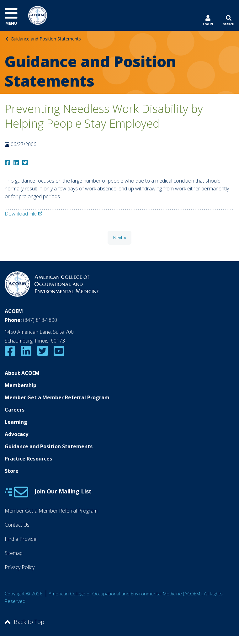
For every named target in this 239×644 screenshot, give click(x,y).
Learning (16, 422)
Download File (21, 214)
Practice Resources (28, 459)
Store (12, 471)
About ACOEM (22, 373)
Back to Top (24, 622)
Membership (21, 385)
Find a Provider (21, 539)
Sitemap (14, 553)
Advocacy (16, 434)
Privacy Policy (20, 567)
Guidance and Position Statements (46, 39)
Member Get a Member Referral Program (57, 397)
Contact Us (17, 525)
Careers (15, 410)
